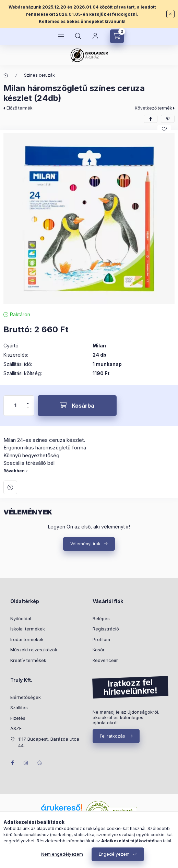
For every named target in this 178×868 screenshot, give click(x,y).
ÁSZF (16, 728)
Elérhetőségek (26, 697)
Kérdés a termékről (10, 487)
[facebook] (151, 119)
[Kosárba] (77, 406)
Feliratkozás (112, 736)
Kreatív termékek (28, 660)
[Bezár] (170, 14)
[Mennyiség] (15, 406)
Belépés (101, 618)
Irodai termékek (27, 639)
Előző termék (20, 108)
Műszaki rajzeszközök (34, 650)
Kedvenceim (106, 660)
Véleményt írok (85, 544)
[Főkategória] (6, 75)
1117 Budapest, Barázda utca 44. (49, 742)
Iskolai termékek (28, 629)
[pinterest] (168, 119)
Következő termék (153, 108)
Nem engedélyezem (62, 854)
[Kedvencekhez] (164, 129)
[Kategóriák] (61, 36)
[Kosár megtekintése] (117, 36)
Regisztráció (106, 629)
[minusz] (28, 411)
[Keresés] (78, 36)
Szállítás (19, 707)
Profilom (101, 639)
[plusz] (28, 401)
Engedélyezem (114, 854)
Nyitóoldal (21, 618)
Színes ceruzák (39, 75)
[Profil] (95, 36)
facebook (12, 763)
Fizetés (18, 718)
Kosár (99, 650)
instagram (26, 763)
